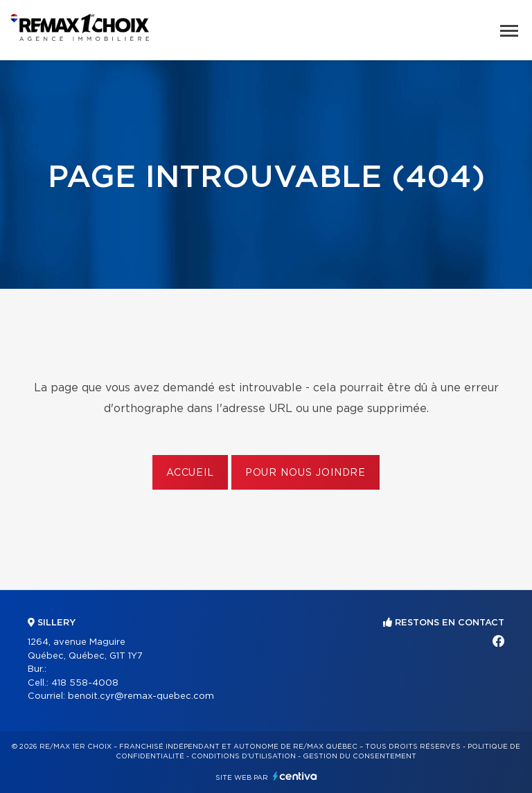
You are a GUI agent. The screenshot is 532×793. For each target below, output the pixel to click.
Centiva (295, 776)
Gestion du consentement (360, 756)
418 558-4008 (85, 683)
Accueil (190, 473)
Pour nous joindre (305, 473)
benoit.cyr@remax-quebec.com (141, 696)
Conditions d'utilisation (243, 756)
